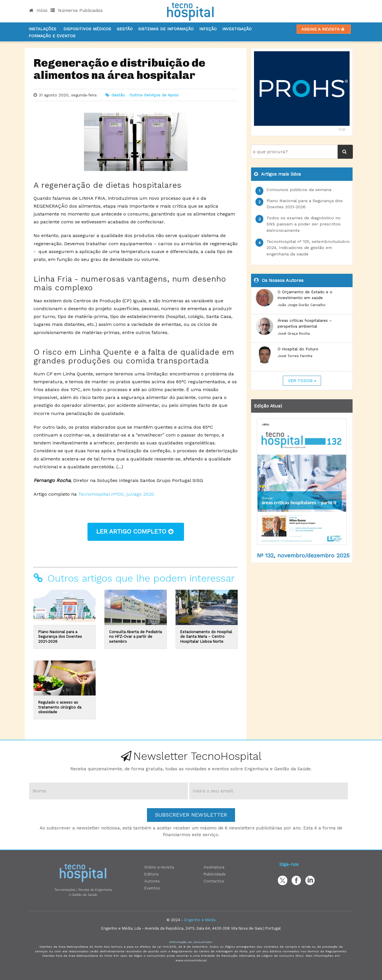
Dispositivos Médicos (87, 29)
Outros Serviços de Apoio (154, 95)
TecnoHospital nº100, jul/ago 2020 (116, 494)
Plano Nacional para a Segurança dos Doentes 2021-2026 (60, 637)
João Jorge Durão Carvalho (302, 305)
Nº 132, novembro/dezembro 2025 (303, 556)
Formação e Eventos (52, 36)
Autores (152, 881)
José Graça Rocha (294, 333)
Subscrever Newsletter (191, 815)
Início (38, 10)
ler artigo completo (136, 532)
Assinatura (214, 867)
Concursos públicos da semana (299, 190)
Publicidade (215, 874)
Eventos (152, 888)
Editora (151, 874)
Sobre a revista (159, 867)
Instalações (42, 29)
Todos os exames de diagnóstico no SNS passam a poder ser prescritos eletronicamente (304, 224)
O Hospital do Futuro (298, 349)
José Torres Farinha (295, 356)
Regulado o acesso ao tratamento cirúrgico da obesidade (60, 707)
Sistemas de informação (166, 29)
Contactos (214, 881)
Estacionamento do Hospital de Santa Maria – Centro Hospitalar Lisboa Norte (206, 637)
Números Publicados (77, 10)
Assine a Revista (324, 29)
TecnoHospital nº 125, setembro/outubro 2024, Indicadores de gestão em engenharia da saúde (308, 248)
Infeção (208, 29)
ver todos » (302, 381)
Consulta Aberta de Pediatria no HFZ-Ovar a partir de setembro (135, 637)
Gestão (125, 29)
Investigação (237, 29)
